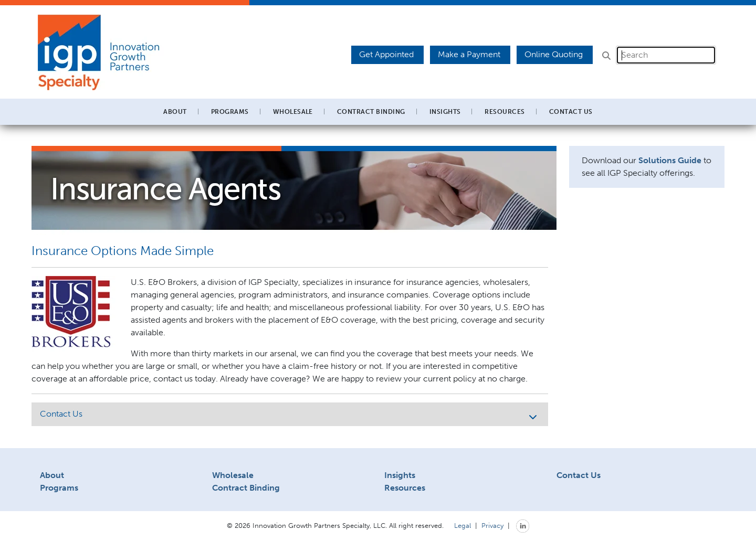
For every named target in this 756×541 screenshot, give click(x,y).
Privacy (492, 525)
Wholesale (233, 475)
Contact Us (571, 112)
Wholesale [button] (293, 112)
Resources (405, 488)
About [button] (175, 112)
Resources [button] (505, 112)
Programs (59, 488)
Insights (445, 112)
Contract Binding (371, 112)
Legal (463, 525)
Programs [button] (230, 112)
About (52, 475)
